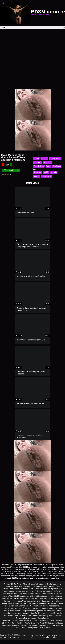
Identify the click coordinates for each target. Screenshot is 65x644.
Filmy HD (13, 608)
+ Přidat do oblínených (11, 170)
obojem (37, 176)
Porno (26, 618)
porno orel (35, 586)
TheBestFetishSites (55, 623)
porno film (18, 603)
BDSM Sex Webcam (56, 636)
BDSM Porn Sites (9, 623)
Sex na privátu (32, 628)
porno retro (12, 601)
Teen (48, 166)
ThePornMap (43, 620)
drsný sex (37, 172)
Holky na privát (45, 628)
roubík (46, 172)
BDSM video (58, 594)
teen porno (52, 611)
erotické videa (8, 589)
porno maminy (28, 594)
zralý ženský (29, 599)
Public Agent (20, 596)
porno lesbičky (52, 599)
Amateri (7, 584)
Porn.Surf (7, 620)
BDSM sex (45, 625)
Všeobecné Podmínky (46, 636)
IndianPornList (7, 625)
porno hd (32, 601)
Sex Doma (57, 166)
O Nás (32, 636)
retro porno (26, 591)
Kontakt (38, 635)
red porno (32, 603)
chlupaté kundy (50, 591)
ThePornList (41, 623)
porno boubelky (8, 599)
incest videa (43, 596)
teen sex (14, 613)
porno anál (53, 616)
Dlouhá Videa (55, 158)
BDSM (36, 158)
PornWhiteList (30, 623)
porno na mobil (34, 589)
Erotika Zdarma (43, 618)
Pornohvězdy (39, 166)
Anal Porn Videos (21, 625)
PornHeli (20, 623)
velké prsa (40, 613)
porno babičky (7, 594)
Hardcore (37, 162)
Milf (16, 606)
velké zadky (26, 616)
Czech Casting (43, 606)
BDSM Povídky (17, 584)
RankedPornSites (31, 620)
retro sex (34, 611)
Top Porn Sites (55, 620)
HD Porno (47, 162)
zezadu (54, 172)
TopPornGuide (17, 620)
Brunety (44, 158)
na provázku (47, 176)
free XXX (32, 608)
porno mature (57, 589)
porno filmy (51, 601)
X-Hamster (12, 611)
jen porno (50, 608)
